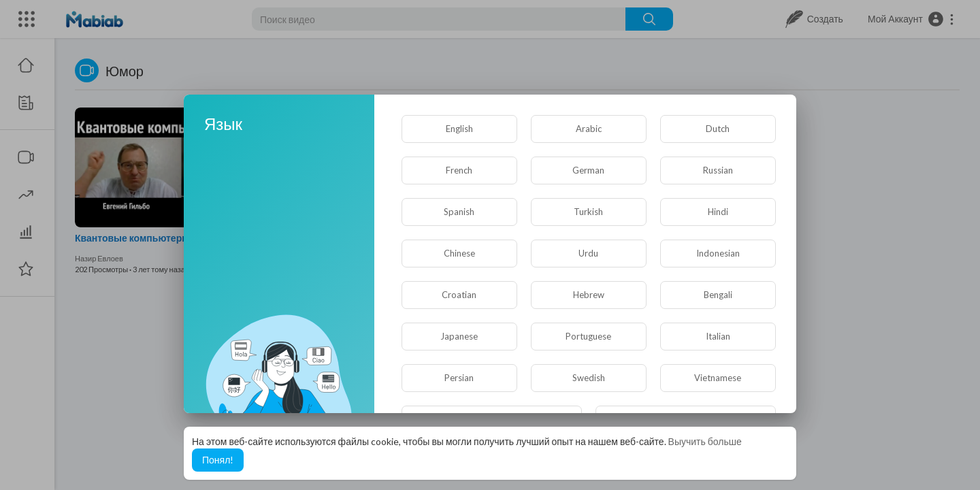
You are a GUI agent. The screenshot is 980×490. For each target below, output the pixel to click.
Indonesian (718, 253)
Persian (459, 378)
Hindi (718, 212)
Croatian (459, 295)
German (588, 170)
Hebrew (589, 295)
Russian (718, 170)
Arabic (589, 129)
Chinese (459, 253)
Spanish (459, 212)
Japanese (459, 336)
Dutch (718, 129)
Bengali (718, 295)
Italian (718, 336)
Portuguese (588, 336)
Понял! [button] (218, 460)
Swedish (589, 378)
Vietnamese (718, 378)
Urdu (588, 253)
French (459, 170)
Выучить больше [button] (705, 441)
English (459, 129)
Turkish (588, 212)
